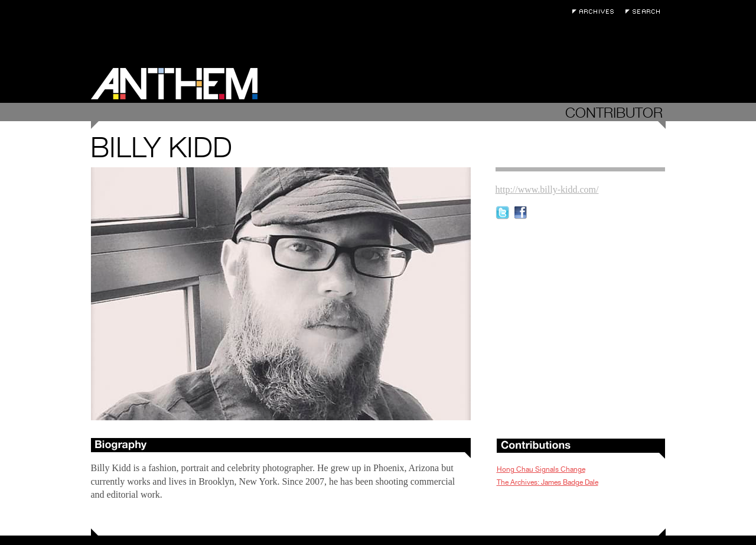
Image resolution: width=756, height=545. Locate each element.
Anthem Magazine (174, 84)
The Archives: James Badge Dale (548, 482)
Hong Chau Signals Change (541, 469)
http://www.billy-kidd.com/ (547, 189)
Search (646, 12)
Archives (596, 12)
